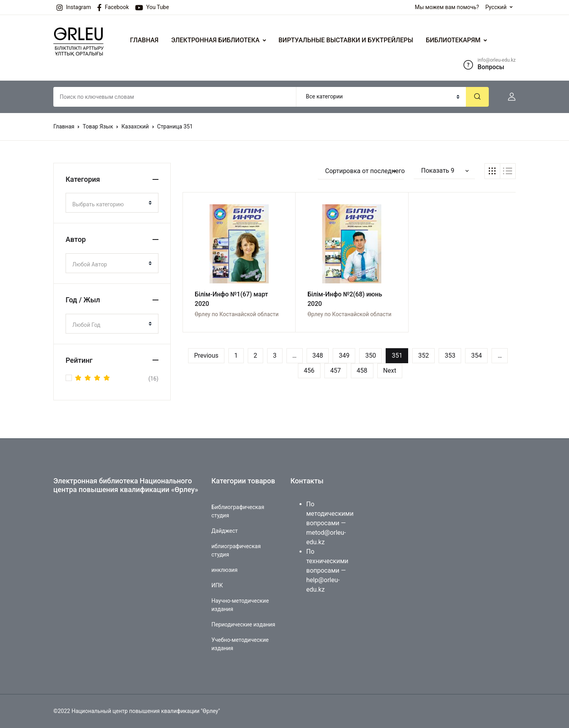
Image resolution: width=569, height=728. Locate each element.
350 (370, 356)
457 (336, 371)
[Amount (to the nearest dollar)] (175, 97)
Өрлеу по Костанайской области (237, 314)
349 (344, 356)
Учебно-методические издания (240, 644)
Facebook (113, 8)
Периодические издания (243, 624)
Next (390, 371)
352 (423, 356)
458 (362, 371)
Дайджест (225, 531)
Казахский (135, 126)
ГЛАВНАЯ (144, 40)
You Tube (152, 8)
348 (318, 356)
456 (309, 371)
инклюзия (224, 570)
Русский (496, 7)
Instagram (74, 8)
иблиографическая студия (236, 550)
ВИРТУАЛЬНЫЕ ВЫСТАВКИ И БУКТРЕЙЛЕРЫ (346, 40)
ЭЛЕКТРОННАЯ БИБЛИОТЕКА (215, 40)
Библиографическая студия (238, 511)
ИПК (217, 585)
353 (450, 356)
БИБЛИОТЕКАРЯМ (453, 40)
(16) (117, 379)
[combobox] (112, 203)
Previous (206, 356)
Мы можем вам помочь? (447, 7)
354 (476, 356)
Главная (64, 126)
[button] (509, 97)
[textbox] (109, 204)
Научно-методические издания (240, 605)
